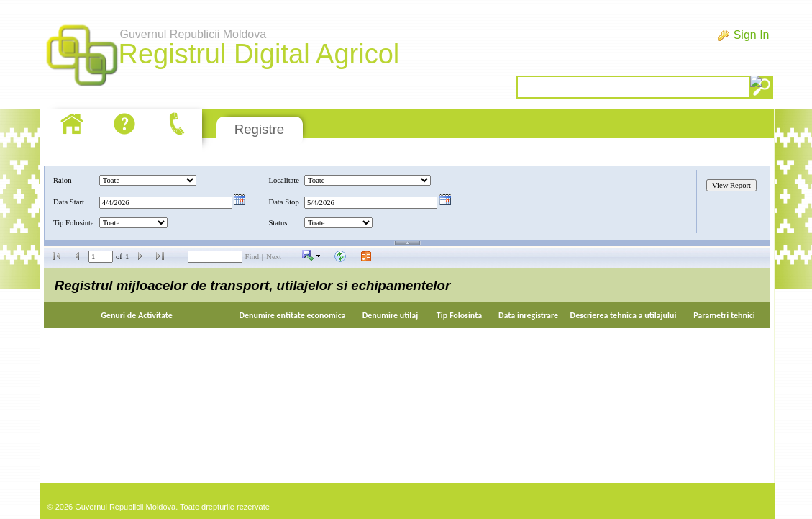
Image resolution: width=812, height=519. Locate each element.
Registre (259, 129)
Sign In (752, 35)
